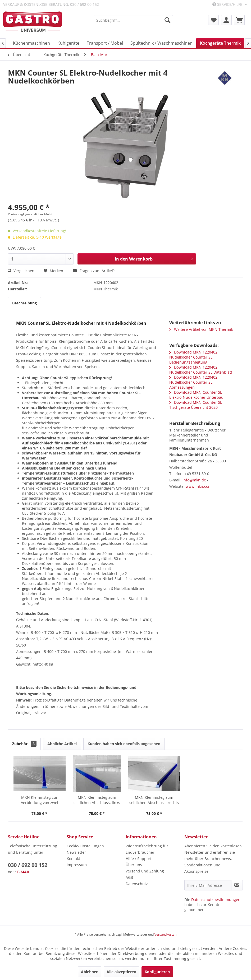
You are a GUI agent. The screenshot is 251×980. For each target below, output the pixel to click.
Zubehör (24, 744)
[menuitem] (133, 20)
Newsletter (76, 852)
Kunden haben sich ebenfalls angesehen (124, 744)
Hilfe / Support (139, 859)
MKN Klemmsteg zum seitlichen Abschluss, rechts (154, 800)
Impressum (77, 865)
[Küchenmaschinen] (31, 43)
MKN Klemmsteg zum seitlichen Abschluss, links (97, 800)
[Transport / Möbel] (105, 43)
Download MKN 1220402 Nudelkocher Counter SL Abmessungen (193, 382)
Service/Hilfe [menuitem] (228, 4)
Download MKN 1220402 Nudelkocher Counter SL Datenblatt (201, 370)
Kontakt (73, 859)
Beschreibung (24, 303)
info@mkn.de (194, 480)
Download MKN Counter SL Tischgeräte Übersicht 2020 (196, 405)
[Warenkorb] (239, 20)
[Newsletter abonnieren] (237, 885)
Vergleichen (21, 271)
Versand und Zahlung (145, 871)
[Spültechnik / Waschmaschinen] (161, 43)
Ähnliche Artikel (62, 744)
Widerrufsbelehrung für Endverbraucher (147, 849)
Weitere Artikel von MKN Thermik (201, 329)
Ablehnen (90, 972)
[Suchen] (167, 20)
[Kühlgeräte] (68, 43)
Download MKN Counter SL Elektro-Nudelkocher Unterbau (196, 395)
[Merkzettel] (213, 20)
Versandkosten (165, 934)
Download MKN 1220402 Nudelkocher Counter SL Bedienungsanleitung (193, 357)
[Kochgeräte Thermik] (220, 43)
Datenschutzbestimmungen (216, 900)
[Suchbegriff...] (133, 20)
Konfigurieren (157, 972)
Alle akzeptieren (121, 972)
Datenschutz (137, 884)
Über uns (134, 865)
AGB (129, 877)
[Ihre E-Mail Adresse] (208, 885)
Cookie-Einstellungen (85, 846)
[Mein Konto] (226, 20)
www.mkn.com (199, 486)
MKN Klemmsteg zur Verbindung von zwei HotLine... (40, 800)
